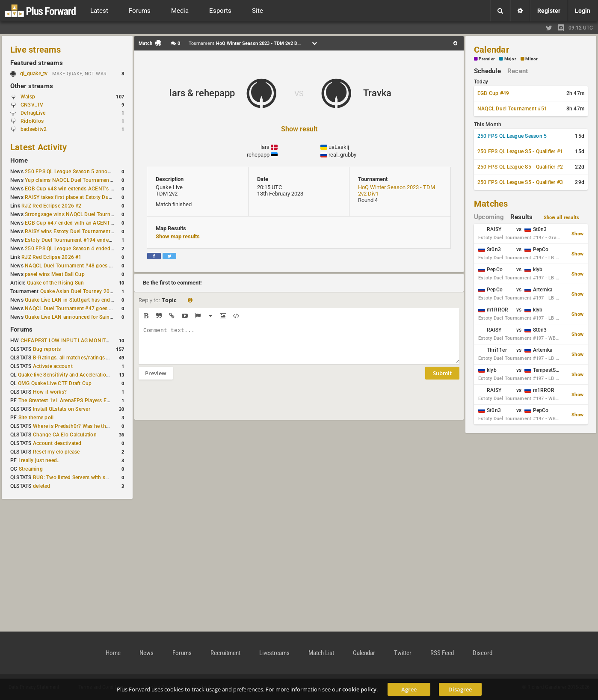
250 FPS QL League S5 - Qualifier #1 (520, 151)
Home (19, 160)
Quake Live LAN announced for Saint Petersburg (82, 317)
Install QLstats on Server (62, 409)
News (147, 653)
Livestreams (274, 653)
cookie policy (359, 689)
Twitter (403, 653)
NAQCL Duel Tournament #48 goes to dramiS (78, 266)
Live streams (36, 50)
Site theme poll (36, 418)
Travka (377, 93)
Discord (483, 653)
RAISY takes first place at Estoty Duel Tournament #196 (90, 197)
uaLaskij (339, 147)
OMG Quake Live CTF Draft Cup (55, 383)
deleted (42, 486)
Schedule (487, 71)
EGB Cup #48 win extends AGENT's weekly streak (83, 189)
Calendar (491, 50)
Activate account (53, 366)
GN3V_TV (32, 105)
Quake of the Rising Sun (56, 283)
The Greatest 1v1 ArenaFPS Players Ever (66, 400)
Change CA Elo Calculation (65, 435)
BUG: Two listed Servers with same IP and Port (88, 478)
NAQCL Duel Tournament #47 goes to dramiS (78, 308)
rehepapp (258, 155)
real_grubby (342, 155)
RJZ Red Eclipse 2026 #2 (52, 206)
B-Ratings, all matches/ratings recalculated (84, 358)
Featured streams (37, 63)
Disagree (460, 689)
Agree (409, 689)
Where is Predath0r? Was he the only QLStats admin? (96, 426)
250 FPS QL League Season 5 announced (74, 172)
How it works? (50, 392)
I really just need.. (39, 460)
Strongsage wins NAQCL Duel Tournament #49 (80, 214)
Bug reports (47, 349)
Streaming (31, 469)
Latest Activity (39, 147)
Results (522, 217)
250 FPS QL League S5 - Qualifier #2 (520, 167)
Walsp (28, 97)
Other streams (32, 86)
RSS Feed (442, 653)
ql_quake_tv (34, 74)
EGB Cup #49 (493, 93)
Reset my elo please (56, 452)
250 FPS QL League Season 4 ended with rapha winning (91, 249)
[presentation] (204, 405)
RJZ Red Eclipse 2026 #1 (52, 257)
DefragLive (33, 113)
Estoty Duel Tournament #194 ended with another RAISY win (97, 240)
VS (299, 93)
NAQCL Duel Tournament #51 (512, 109)
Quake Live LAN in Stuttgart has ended (70, 300)
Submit (442, 380)
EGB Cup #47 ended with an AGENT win (72, 223)
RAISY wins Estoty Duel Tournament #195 (74, 231)
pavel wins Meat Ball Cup (55, 274)
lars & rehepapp (202, 93)
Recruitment (225, 653)
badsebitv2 (34, 129)
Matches (491, 204)
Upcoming (489, 217)
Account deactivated (57, 443)
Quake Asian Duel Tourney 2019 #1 (82, 291)
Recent (518, 71)
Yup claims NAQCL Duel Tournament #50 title (78, 180)
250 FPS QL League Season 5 (512, 136)
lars (265, 147)
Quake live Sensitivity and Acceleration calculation (77, 375)
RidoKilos (32, 121)
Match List (321, 653)
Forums (21, 329)
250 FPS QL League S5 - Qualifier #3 (520, 182)
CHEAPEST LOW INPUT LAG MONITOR (67, 341)
